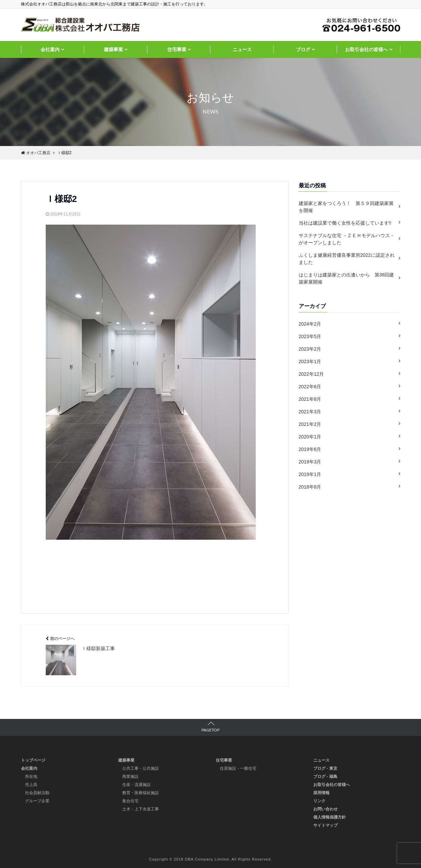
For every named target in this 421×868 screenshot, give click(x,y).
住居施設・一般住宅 (238, 768)
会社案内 (50, 49)
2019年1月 (310, 474)
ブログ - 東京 (325, 768)
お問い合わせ (325, 809)
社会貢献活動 (37, 793)
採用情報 (321, 793)
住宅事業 (177, 49)
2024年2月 (310, 324)
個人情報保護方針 (330, 817)
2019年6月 (310, 449)
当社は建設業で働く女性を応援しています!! (345, 223)
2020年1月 (310, 437)
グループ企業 (37, 801)
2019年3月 (310, 462)
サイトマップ (325, 825)
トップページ (33, 760)
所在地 (31, 777)
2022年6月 (310, 387)
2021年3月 (310, 412)
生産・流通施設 (136, 785)
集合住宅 (130, 801)
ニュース (242, 49)
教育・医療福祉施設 (141, 793)
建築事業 (113, 49)
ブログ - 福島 (325, 777)
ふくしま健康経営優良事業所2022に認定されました (347, 259)
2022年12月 (311, 374)
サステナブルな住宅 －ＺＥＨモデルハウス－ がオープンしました (347, 239)
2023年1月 (310, 361)
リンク (319, 801)
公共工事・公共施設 (141, 768)
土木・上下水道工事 (141, 809)
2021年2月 (310, 424)
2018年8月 (310, 487)
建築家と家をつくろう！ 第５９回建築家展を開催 (346, 207)
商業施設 (130, 777)
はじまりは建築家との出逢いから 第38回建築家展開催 (346, 278)
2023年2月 (310, 349)
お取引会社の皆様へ (366, 49)
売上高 (31, 785)
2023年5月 (310, 336)
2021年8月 (310, 399)
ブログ (303, 49)
